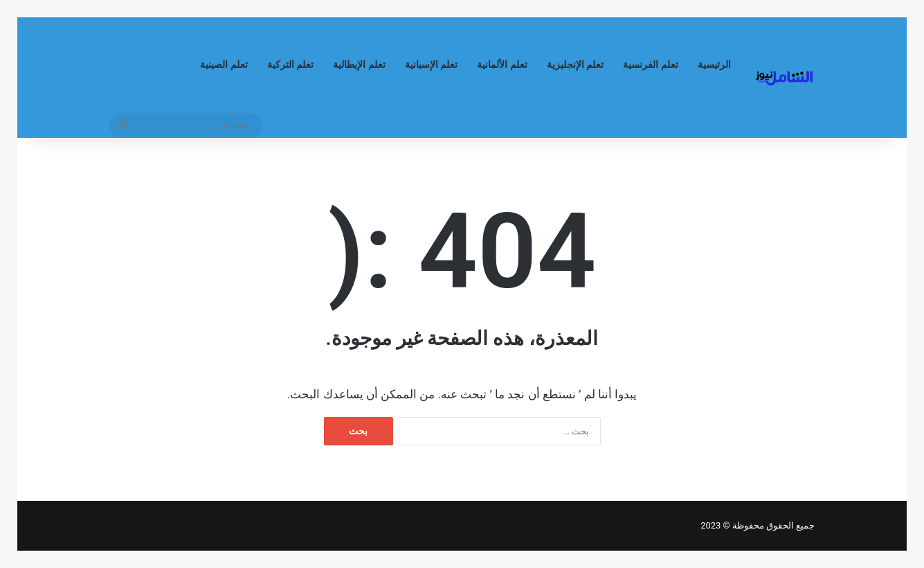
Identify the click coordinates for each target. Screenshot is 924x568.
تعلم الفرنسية (651, 65)
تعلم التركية (291, 65)
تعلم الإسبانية (432, 65)
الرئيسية (714, 65)
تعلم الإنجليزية (576, 65)
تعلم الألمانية (502, 65)
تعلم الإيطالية (359, 65)
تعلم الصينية (224, 65)
